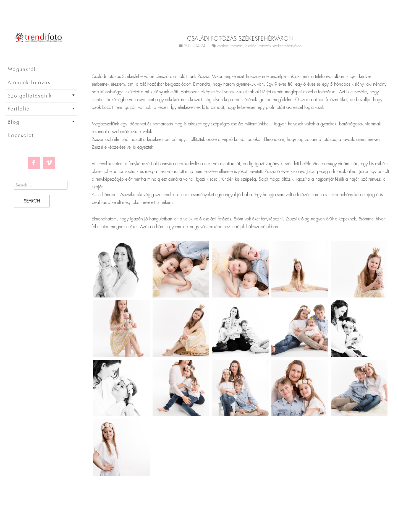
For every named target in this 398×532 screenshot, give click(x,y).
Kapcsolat (21, 135)
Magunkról (22, 69)
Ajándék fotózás (29, 83)
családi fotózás (230, 46)
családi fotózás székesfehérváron (273, 46)
